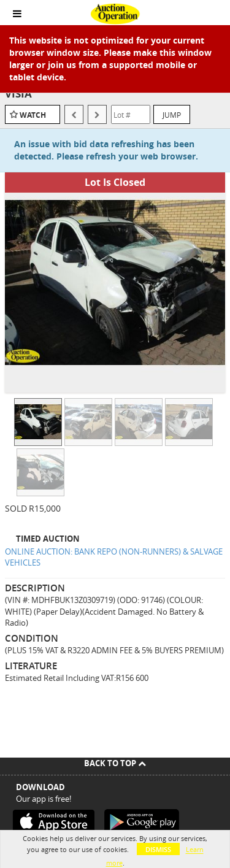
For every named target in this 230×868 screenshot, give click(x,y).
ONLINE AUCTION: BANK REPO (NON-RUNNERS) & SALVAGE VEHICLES (114, 557)
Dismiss (158, 849)
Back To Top (115, 763)
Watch (33, 115)
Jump (172, 115)
